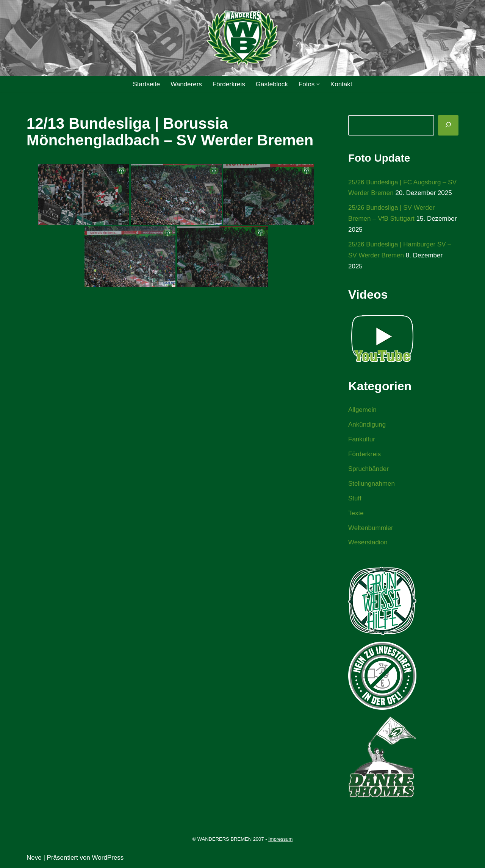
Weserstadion (368, 542)
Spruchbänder (368, 469)
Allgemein (362, 410)
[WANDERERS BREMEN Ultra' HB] (242, 38)
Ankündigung (367, 425)
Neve (34, 858)
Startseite (146, 84)
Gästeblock (272, 84)
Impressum (280, 839)
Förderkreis (229, 84)
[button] (318, 84)
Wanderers (186, 84)
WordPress (108, 858)
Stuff (355, 498)
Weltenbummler (371, 528)
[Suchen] (448, 125)
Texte (356, 513)
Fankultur (362, 439)
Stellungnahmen (372, 484)
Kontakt (341, 84)
